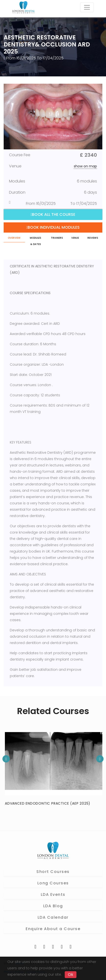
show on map (85, 166)
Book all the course (53, 214)
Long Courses (53, 883)
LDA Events (53, 894)
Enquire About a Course (53, 929)
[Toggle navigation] (87, 7)
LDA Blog (53, 906)
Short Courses (53, 872)
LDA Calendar (53, 917)
